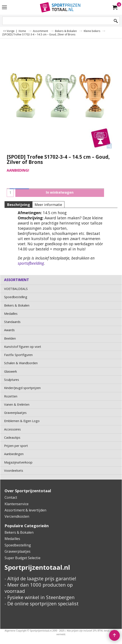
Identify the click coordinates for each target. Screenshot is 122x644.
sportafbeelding (31, 263)
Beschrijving (18, 205)
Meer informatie (48, 205)
